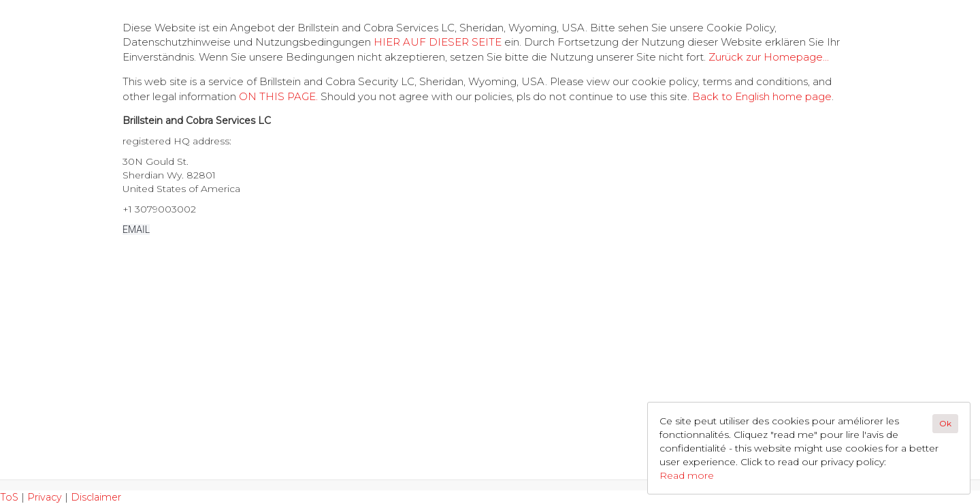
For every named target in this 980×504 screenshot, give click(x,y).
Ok (945, 423)
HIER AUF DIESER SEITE (438, 42)
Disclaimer (96, 497)
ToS (9, 497)
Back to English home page (762, 96)
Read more (687, 475)
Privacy (45, 497)
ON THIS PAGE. (278, 96)
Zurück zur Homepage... (769, 57)
